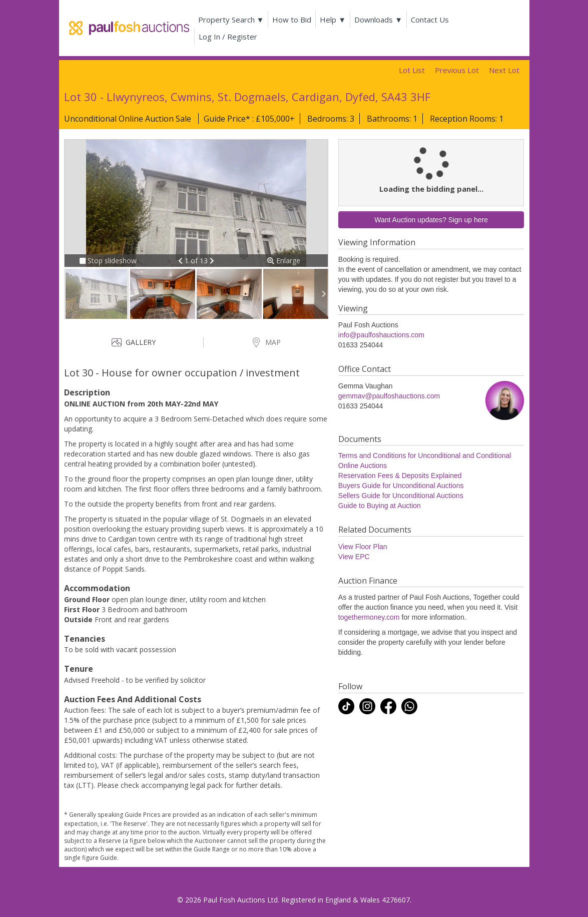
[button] (181, 261)
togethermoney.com (369, 617)
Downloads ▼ (378, 20)
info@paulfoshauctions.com (381, 335)
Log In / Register (228, 37)
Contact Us (430, 20)
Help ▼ (333, 20)
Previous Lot (457, 70)
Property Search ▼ (231, 20)
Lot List (412, 70)
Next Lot (504, 70)
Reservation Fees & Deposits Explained (400, 476)
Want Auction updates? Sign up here (431, 220)
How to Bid (292, 20)
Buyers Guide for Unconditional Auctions (401, 486)
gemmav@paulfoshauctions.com (389, 396)
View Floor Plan (363, 547)
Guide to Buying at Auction (380, 506)
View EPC (354, 557)
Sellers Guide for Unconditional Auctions (401, 496)
